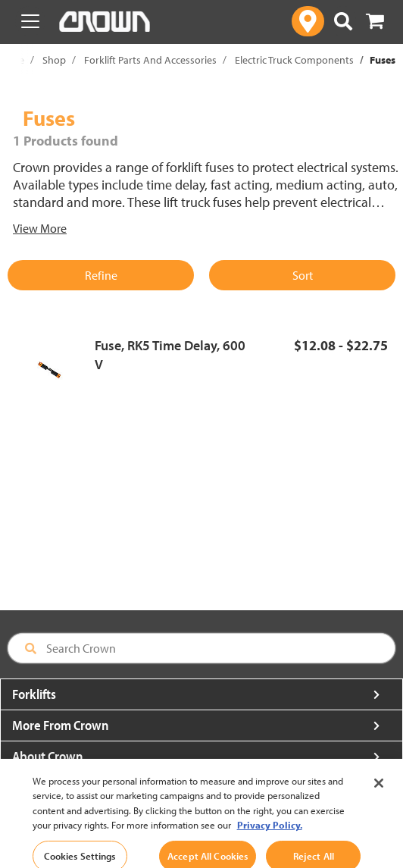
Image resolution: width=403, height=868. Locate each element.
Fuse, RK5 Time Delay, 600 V (170, 355)
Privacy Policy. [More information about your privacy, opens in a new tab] (270, 838)
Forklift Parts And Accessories (150, 60)
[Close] (379, 796)
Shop (54, 60)
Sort (303, 275)
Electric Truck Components (294, 60)
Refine (101, 275)
